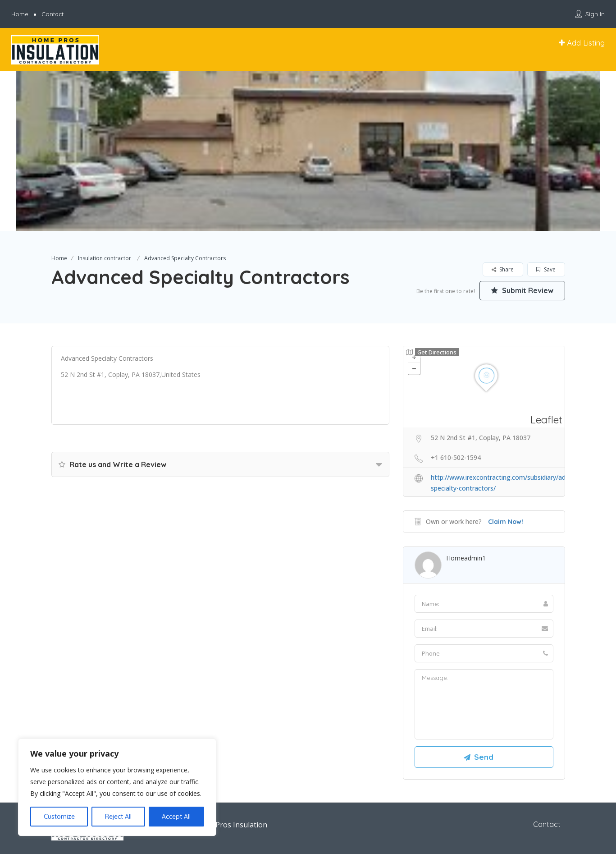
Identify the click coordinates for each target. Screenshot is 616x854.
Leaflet (546, 420)
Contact (52, 14)
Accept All (176, 817)
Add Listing (582, 43)
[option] (308, 151)
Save (546, 269)
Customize (59, 817)
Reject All (118, 817)
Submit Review (522, 290)
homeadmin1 (466, 558)
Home (20, 14)
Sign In (595, 14)
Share (503, 269)
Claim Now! (506, 522)
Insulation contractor (105, 258)
